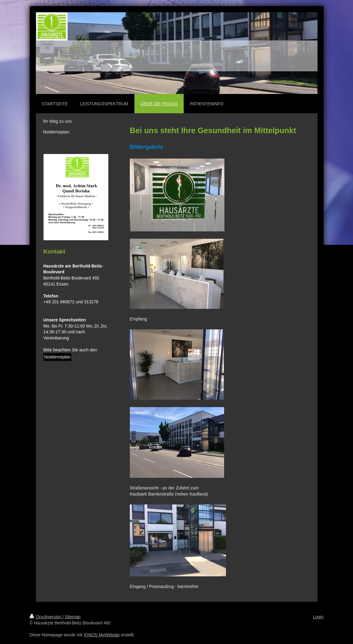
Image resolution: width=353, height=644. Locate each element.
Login (318, 617)
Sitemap (73, 617)
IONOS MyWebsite (102, 635)
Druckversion (46, 617)
